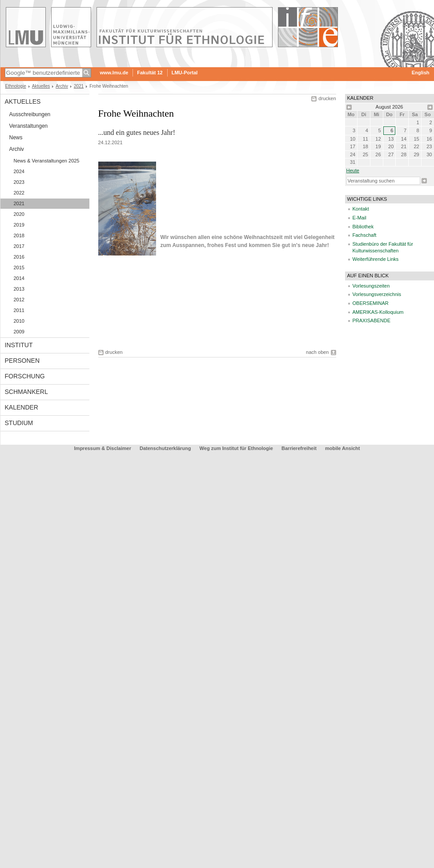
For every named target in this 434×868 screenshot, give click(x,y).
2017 (19, 246)
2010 (19, 321)
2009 (19, 332)
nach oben (317, 352)
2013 (19, 289)
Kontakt (361, 209)
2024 (19, 171)
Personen (22, 361)
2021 (79, 86)
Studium (19, 423)
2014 (19, 278)
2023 (19, 182)
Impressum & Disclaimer (103, 448)
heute (353, 170)
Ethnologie (16, 86)
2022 (19, 193)
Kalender (22, 407)
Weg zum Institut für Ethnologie (236, 448)
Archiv (62, 86)
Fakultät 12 (150, 73)
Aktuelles (41, 86)
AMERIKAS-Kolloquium (378, 312)
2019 (19, 225)
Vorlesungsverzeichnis (377, 294)
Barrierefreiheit (300, 448)
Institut (19, 345)
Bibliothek (363, 227)
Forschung (25, 376)
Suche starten (424, 181)
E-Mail (360, 218)
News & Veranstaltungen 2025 (47, 161)
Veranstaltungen (29, 126)
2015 (19, 268)
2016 (19, 257)
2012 (19, 300)
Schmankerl (26, 392)
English (421, 73)
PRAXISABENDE (372, 320)
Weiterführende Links (376, 259)
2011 (19, 310)
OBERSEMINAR (371, 303)
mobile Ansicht (342, 448)
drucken (327, 98)
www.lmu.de (114, 73)
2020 (19, 214)
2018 (19, 235)
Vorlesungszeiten (371, 286)
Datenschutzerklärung (165, 448)
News (16, 138)
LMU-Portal (185, 73)
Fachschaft (365, 235)
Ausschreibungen (30, 114)
